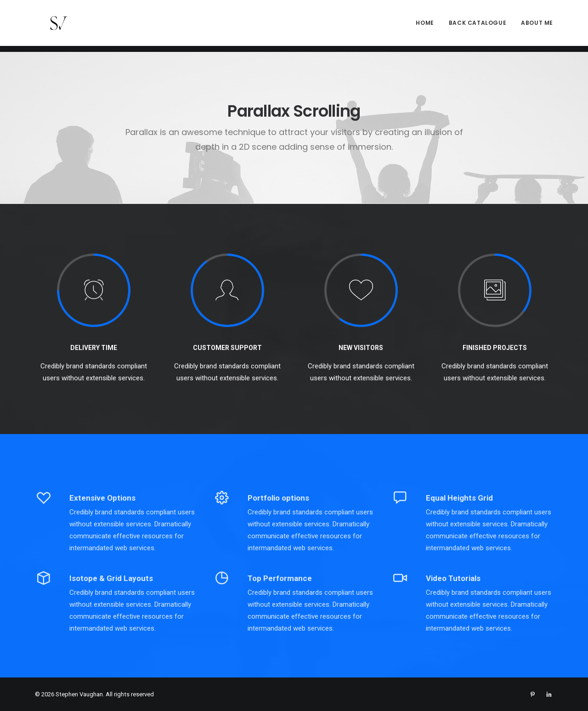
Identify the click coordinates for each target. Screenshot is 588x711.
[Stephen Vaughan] (50, 26)
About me (537, 26)
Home (425, 26)
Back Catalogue (478, 26)
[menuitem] (428, 26)
